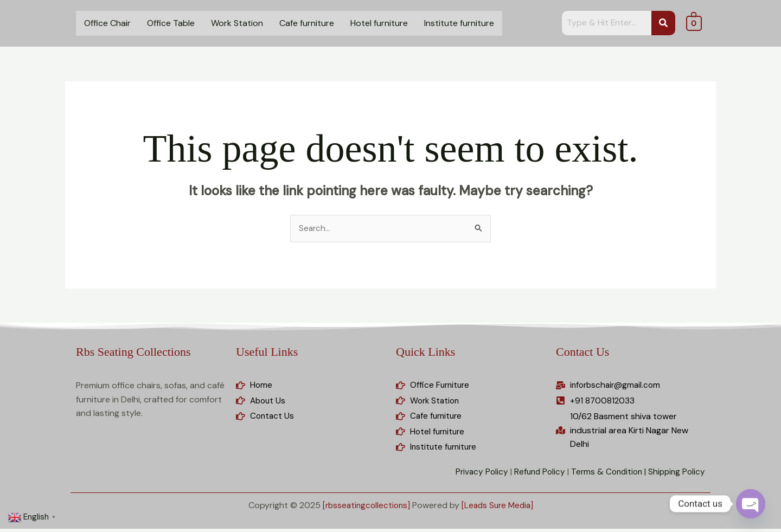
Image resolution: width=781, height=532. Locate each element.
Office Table (171, 23)
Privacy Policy (473, 475)
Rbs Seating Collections (133, 352)
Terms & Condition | (605, 475)
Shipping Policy (676, 475)
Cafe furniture (307, 23)
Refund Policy (533, 475)
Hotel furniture (379, 23)
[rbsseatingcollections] (364, 509)
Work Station (237, 23)
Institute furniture (459, 23)
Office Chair (107, 23)
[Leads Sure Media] (499, 509)
